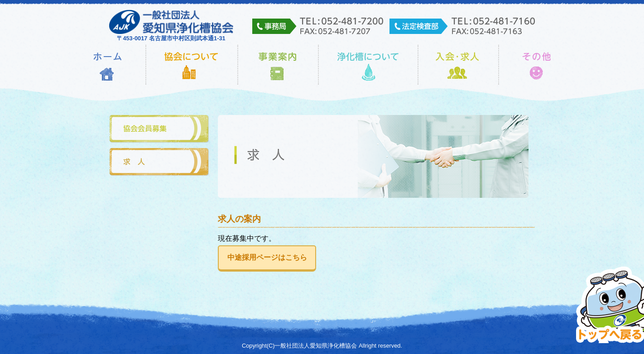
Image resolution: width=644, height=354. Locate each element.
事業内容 (278, 65)
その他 (537, 65)
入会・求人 (458, 65)
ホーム (108, 65)
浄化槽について (368, 65)
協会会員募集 (159, 129)
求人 (159, 162)
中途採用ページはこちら (267, 257)
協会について (192, 65)
